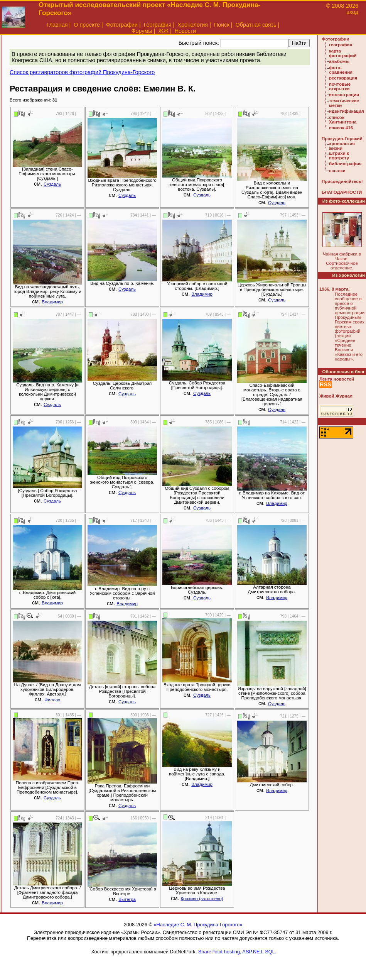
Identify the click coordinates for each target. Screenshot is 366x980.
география (341, 45)
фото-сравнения (341, 70)
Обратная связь (256, 25)
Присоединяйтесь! (342, 181)
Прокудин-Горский (342, 139)
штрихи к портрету (339, 156)
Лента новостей (337, 379)
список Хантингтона (343, 120)
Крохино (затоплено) (202, 899)
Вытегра (127, 899)
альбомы (339, 61)
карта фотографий (343, 53)
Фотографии (122, 25)
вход (352, 12)
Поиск (222, 25)
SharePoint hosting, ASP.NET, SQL (237, 952)
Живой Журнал (336, 396)
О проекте (87, 25)
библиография (345, 164)
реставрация (343, 78)
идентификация (347, 111)
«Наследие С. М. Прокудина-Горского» (198, 925)
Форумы (142, 31)
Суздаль (52, 184)
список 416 (341, 128)
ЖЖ (163, 31)
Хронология (193, 25)
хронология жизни (342, 146)
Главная (57, 25)
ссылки (337, 171)
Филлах (52, 700)
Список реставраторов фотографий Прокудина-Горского (82, 72)
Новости (186, 31)
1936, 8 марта (334, 289)
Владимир (52, 302)
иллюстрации (344, 95)
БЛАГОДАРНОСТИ (342, 192)
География (158, 25)
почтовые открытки (340, 86)
